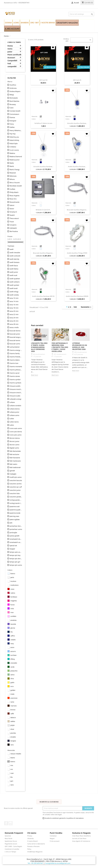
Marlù (12, 166)
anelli (12, 249)
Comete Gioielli (15, 111)
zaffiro (13, 636)
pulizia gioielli (15, 536)
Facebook (6, 823)
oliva (12, 678)
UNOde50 (13, 228)
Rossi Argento (15, 196)
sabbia (13, 721)
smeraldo (14, 663)
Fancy (12, 124)
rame (12, 702)
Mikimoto (13, 176)
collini (12, 425)
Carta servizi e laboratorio (36, 844)
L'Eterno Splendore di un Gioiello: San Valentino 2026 (80, 346)
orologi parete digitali (16, 500)
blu (12, 632)
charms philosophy (16, 370)
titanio (13, 758)
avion (12, 647)
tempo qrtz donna (16, 559)
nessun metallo (16, 754)
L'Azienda (30, 838)
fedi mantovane (15, 461)
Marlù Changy (15, 169)
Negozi (52, 838)
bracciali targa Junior (16, 337)
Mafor (12, 163)
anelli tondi (14, 288)
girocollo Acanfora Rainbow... (77, 123)
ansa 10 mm (14, 298)
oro (12, 769)
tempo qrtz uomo (16, 565)
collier (12, 419)
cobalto (13, 640)
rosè (12, 773)
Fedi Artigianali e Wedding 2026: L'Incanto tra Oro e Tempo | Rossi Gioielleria (60, 347)
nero (12, 745)
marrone (13, 706)
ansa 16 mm (14, 305)
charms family (15, 353)
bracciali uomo (15, 344)
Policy (29, 849)
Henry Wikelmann (16, 130)
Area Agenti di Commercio (81, 841)
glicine (13, 628)
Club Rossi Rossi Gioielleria (81, 836)
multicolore (14, 585)
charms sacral (15, 373)
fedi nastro (13, 464)
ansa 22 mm (14, 314)
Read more (35, 375)
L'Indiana (13, 147)
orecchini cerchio (16, 484)
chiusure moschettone (16, 389)
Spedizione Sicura (11, 841)
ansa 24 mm (14, 318)
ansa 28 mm (14, 324)
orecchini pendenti (16, 497)
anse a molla (14, 327)
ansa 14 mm (14, 301)
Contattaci (53, 836)
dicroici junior (15, 441)
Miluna (12, 179)
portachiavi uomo (16, 529)
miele (12, 694)
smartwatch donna (16, 539)
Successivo (86, 307)
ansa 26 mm (14, 321)
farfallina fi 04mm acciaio (43, 123)
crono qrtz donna (16, 432)
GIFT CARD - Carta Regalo (13, 846)
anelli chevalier (15, 253)
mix (12, 765)
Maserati (13, 173)
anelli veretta (14, 295)
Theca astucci (14, 218)
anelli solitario (15, 282)
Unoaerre (13, 225)
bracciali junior (15, 334)
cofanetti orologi (15, 399)
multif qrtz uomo (16, 477)
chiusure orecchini (16, 392)
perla (12, 577)
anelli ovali (13, 275)
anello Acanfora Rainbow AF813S (43, 296)
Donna (10, 46)
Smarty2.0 (13, 212)
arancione (14, 698)
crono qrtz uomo (16, 435)
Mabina (12, 153)
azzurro (13, 651)
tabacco (13, 717)
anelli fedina (14, 269)
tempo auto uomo (16, 552)
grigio (13, 725)
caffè (12, 714)
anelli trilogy (14, 292)
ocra (12, 686)
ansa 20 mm (14, 311)
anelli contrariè (15, 256)
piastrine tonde (15, 513)
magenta (14, 601)
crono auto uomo (16, 428)
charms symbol (15, 379)
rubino (13, 593)
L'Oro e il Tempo (14, 42)
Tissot (12, 222)
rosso (12, 589)
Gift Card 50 (43, 80)
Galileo (12, 127)
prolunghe (13, 532)
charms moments (16, 366)
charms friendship (16, 357)
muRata (12, 189)
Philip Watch (14, 192)
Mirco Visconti (15, 183)
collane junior (14, 412)
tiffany (13, 659)
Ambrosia (13, 88)
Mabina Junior (15, 160)
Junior (10, 52)
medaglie (13, 474)
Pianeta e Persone (33, 846)
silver (12, 729)
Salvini (12, 205)
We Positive (14, 231)
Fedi (9, 64)
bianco (13, 573)
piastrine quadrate (16, 510)
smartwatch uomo (16, 542)
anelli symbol (14, 285)
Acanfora (13, 85)
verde (12, 667)
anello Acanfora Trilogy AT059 (77, 253)
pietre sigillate (15, 519)
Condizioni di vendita (12, 849)
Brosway (13, 104)
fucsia (12, 605)
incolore (13, 581)
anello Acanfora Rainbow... (77, 166)
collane (12, 402)
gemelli (12, 471)
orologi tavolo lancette (16, 503)
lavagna (13, 741)
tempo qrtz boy (15, 555)
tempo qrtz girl (15, 562)
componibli (12, 66)
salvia (12, 675)
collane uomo (14, 415)
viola (12, 608)
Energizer (13, 121)
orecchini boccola (16, 480)
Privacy (30, 836)
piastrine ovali (15, 506)
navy (12, 643)
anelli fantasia (15, 262)
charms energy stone (16, 350)
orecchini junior (15, 490)
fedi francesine (15, 458)
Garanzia (8, 836)
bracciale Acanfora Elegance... (77, 210)
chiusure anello (15, 386)
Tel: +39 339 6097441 (35, 863)
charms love (14, 363)
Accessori (11, 58)
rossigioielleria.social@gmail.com (58, 863)
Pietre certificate (14, 55)
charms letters (15, 360)
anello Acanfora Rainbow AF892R (77, 296)
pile (11, 523)
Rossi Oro (13, 199)
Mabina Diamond (16, 156)
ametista (13, 620)
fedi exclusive (14, 454)
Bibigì (12, 95)
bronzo (13, 710)
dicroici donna (15, 438)
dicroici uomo (15, 445)
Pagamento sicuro (11, 844)
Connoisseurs (14, 114)
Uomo (10, 49)
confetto (13, 616)
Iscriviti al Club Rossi (49, 802)
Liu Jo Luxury (14, 150)
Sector (12, 209)
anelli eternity (14, 259)
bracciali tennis (15, 340)
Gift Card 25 (77, 80)
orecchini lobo (15, 493)
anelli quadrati (15, 279)
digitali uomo (14, 448)
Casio (12, 108)
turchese (13, 655)
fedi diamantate (15, 451)
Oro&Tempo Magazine (35, 852)
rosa (12, 612)
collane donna (15, 409)
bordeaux (14, 597)
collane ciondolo (15, 406)
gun (12, 781)
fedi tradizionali (15, 467)
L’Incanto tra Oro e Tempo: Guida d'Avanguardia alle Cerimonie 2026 (39, 347)
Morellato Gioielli (16, 186)
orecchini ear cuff (16, 487)
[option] (40, 352)
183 (75, 307)
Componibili (12, 61)
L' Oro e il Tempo (10, 852)
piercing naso (14, 516)
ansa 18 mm (14, 308)
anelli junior (14, 272)
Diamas (12, 117)
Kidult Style (14, 143)
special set (13, 546)
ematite (13, 737)
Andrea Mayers (15, 91)
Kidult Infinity (14, 140)
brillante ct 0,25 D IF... (43, 210)
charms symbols (15, 383)
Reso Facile (9, 838)
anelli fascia (14, 266)
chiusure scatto (15, 396)
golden (13, 690)
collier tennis (14, 422)
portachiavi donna (16, 526)
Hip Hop (13, 134)
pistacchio (14, 671)
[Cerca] (81, 14)
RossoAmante (15, 202)
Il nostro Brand (32, 841)
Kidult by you (14, 137)
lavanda (13, 624)
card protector (15, 347)
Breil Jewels (14, 98)
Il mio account (55, 841)
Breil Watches (14, 101)
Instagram (11, 823)
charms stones (15, 376)
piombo (13, 733)
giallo (12, 682)
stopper (12, 549)
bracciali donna (15, 331)
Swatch (12, 215)
